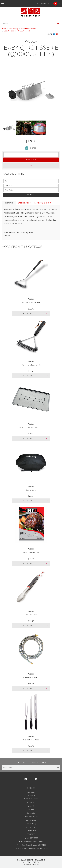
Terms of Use (31, 820)
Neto (38, 864)
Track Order (31, 795)
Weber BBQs (14, 29)
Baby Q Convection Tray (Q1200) (31, 427)
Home (4, 29)
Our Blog (31, 810)
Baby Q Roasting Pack (31, 552)
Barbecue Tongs (31, 615)
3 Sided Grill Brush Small (31, 365)
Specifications (24, 203)
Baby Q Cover (31, 490)
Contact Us (31, 813)
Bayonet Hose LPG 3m (31, 677)
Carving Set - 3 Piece (31, 740)
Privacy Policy (31, 824)
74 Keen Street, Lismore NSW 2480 (31, 845)
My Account (43, 4)
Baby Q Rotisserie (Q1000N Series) (17, 31)
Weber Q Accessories (29, 29)
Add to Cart (31, 160)
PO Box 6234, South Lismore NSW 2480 (31, 849)
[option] (31, 91)
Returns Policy (31, 827)
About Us (31, 806)
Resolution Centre (31, 799)
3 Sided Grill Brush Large (31, 302)
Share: (54, 34)
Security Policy (31, 831)
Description (9, 203)
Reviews (43, 203)
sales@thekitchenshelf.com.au (31, 842)
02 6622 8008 (31, 838)
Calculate (31, 195)
